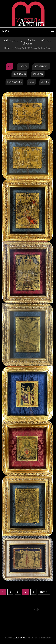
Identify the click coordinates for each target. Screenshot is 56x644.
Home (7, 48)
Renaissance (14, 82)
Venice (45, 82)
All (10, 67)
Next (44, 592)
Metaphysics (41, 67)
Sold (31, 82)
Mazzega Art (20, 638)
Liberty (23, 67)
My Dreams (19, 74)
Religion (38, 74)
